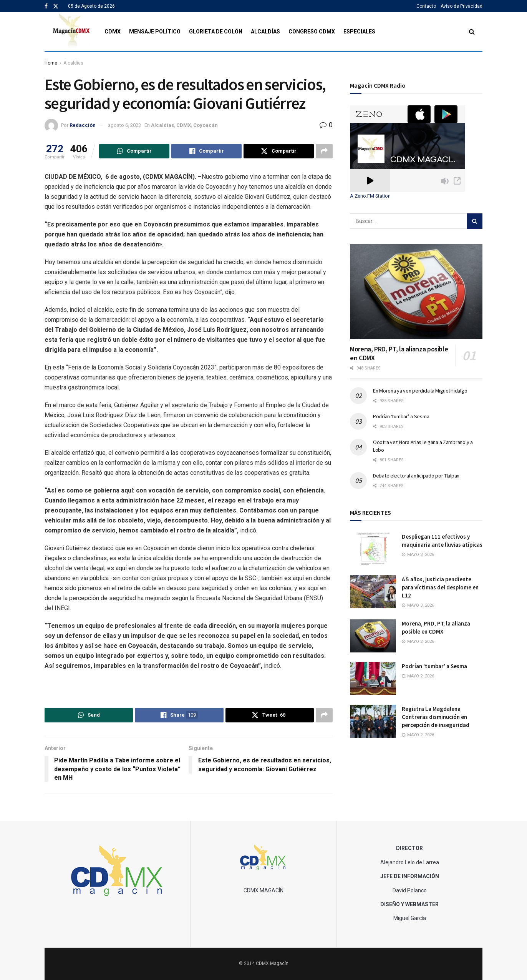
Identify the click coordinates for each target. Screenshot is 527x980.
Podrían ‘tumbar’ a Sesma (401, 416)
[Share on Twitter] (279, 151)
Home (51, 63)
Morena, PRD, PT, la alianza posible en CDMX (399, 353)
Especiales (359, 32)
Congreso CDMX (312, 32)
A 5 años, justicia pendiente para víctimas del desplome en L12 (440, 587)
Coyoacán (205, 125)
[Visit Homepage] (72, 32)
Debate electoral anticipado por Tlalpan (416, 476)
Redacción (83, 125)
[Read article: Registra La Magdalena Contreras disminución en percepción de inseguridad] (373, 721)
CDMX (113, 32)
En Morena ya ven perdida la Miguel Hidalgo (420, 391)
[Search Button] (472, 32)
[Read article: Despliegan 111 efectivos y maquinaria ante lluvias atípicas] (373, 549)
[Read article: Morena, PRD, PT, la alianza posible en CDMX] (416, 292)
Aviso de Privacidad (462, 6)
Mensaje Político (155, 32)
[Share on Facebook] (206, 151)
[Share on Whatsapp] (134, 151)
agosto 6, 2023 (124, 125)
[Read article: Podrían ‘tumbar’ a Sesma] (373, 679)
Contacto (426, 6)
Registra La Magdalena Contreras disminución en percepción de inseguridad (436, 717)
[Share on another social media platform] (324, 151)
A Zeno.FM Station (370, 196)
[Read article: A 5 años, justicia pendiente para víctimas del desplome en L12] (373, 592)
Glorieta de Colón (216, 32)
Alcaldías (265, 32)
